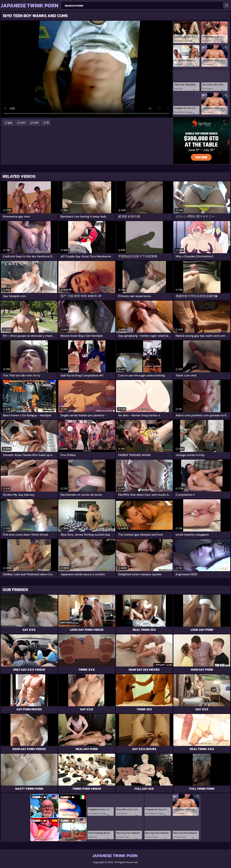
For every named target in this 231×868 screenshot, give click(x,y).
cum (23, 123)
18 (48, 123)
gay (10, 123)
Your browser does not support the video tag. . (87, 69)
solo (36, 123)
